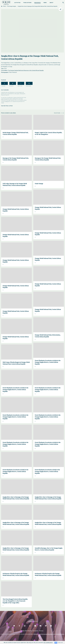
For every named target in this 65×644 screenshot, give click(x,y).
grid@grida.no (8, 101)
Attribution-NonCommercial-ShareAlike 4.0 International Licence (49, 634)
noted (14, 634)
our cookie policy (48, 642)
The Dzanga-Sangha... (12, 6)
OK (56, 643)
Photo (5, 6)
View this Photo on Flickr (7, 106)
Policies (41, 631)
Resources (38, 3)
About (51, 3)
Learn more (60, 643)
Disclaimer (35, 631)
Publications (27, 3)
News (45, 3)
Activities (17, 3)
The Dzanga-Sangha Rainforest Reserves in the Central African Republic (26, 70)
